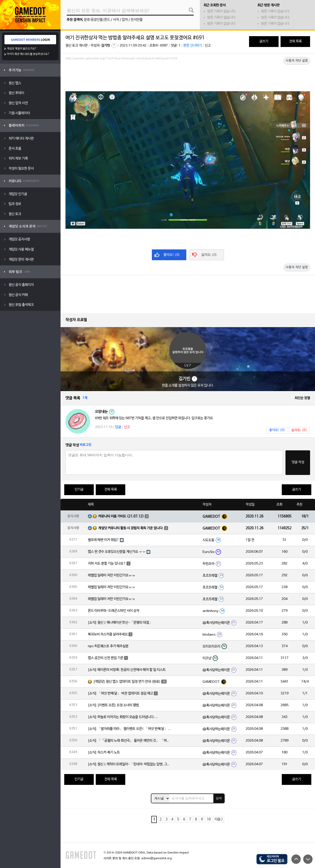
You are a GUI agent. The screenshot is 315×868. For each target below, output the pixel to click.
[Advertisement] (188, 76)
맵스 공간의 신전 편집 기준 (106, 658)
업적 (125, 20)
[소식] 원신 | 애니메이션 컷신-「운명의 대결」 (120, 623)
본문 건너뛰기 (193, 46)
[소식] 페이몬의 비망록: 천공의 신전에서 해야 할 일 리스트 (127, 670)
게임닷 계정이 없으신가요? (22, 49)
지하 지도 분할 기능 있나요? (107, 564)
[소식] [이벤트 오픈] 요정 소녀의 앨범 (113, 705)
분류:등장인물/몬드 (97, 20)
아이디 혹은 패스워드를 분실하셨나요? (28, 54)
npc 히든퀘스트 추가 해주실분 (108, 646)
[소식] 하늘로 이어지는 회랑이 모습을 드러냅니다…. (123, 717)
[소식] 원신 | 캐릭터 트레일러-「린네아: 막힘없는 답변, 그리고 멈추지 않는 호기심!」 (130, 764)
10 (209, 819)
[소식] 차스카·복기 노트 (104, 753)
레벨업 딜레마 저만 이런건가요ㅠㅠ (112, 575)
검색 (219, 798)
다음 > (219, 819)
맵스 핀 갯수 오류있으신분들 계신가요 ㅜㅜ (117, 552)
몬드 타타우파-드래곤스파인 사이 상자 (114, 611)
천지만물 (137, 20)
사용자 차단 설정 (297, 61)
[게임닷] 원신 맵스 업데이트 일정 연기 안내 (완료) (127, 682)
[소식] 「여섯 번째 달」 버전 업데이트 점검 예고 (120, 693)
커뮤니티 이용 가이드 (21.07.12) (121, 516)
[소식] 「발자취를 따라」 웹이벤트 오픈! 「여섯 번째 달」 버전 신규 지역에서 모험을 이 (130, 729)
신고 (208, 46)
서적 (116, 20)
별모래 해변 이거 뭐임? (103, 540)
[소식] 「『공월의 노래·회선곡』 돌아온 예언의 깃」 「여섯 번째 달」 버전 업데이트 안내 (130, 741)
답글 (118, 427)
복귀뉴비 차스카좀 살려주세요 (108, 634)
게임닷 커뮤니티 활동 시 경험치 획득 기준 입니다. (131, 528)
